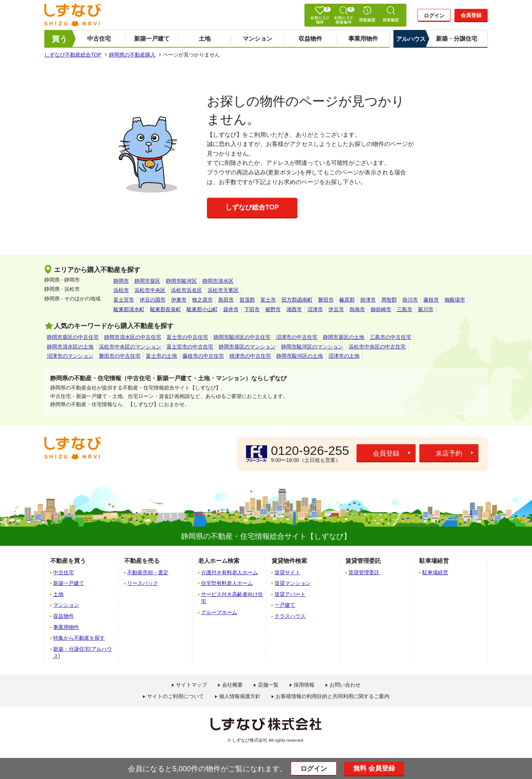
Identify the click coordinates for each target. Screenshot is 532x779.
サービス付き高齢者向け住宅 (232, 598)
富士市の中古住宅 (187, 337)
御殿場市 (455, 300)
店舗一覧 (268, 685)
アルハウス (411, 39)
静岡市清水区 (218, 281)
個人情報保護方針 (240, 696)
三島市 (405, 309)
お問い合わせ (345, 685)
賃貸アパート (290, 594)
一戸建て (285, 605)
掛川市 (410, 300)
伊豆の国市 (153, 300)
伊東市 (179, 300)
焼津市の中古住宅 (250, 356)
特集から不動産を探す (79, 638)
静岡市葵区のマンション (247, 347)
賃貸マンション (293, 583)
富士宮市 (124, 300)
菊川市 (426, 309)
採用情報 (304, 685)
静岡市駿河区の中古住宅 (242, 337)
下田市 (252, 309)
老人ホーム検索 (219, 561)
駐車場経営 (435, 572)
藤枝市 (431, 300)
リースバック (143, 583)
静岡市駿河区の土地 (300, 356)
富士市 (268, 300)
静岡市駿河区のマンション (312, 347)
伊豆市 (336, 309)
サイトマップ (191, 685)
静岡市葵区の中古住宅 (73, 337)
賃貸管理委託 (364, 572)
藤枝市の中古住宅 (203, 356)
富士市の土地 (161, 356)
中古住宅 (99, 39)
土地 (205, 39)
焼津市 (368, 300)
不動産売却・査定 (148, 572)
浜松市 (121, 290)
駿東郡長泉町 (166, 309)
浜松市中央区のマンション (130, 347)
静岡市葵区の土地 (344, 337)
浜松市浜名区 (187, 290)
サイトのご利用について (175, 696)
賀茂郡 (247, 300)
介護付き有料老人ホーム (229, 572)
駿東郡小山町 (202, 309)
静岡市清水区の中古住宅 (133, 337)
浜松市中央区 (150, 290)
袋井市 (231, 309)
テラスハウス (290, 616)
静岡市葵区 (147, 281)
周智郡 (389, 300)
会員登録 (471, 15)
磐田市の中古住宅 (120, 356)
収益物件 (310, 39)
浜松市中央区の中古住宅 (377, 347)
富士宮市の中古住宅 (190, 347)
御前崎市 (381, 309)
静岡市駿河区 (181, 281)
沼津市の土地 (344, 356)
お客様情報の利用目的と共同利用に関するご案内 (332, 696)
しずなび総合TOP (252, 207)
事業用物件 (363, 39)
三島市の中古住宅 (391, 337)
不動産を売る (142, 561)
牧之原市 (202, 300)
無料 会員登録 (374, 768)
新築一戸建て (152, 39)
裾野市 (273, 309)
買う (60, 39)
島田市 (226, 300)
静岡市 (121, 281)
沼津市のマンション (70, 356)
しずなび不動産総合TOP (73, 55)
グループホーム (219, 612)
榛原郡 (347, 300)
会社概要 (232, 685)
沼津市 (315, 309)
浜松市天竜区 (223, 290)
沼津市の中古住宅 (297, 337)
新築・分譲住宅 (457, 39)
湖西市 (294, 309)
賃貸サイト (287, 572)
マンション (258, 39)
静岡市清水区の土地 (70, 347)
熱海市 (357, 309)
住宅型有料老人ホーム (227, 583)
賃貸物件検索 (289, 561)
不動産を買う (68, 561)
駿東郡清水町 (129, 309)
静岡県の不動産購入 (132, 55)
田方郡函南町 (297, 300)
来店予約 (449, 453)
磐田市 (326, 300)
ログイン (434, 16)
